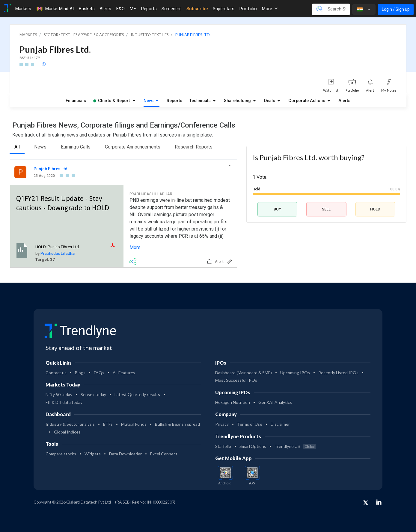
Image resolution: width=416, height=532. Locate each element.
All (17, 147)
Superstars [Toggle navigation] (224, 9)
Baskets (87, 9)
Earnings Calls (76, 147)
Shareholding (238, 101)
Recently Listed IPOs (338, 373)
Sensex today (93, 394)
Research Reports (194, 147)
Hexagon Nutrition (233, 402)
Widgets (93, 454)
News (149, 101)
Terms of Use (250, 424)
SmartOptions (253, 446)
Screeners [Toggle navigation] (172, 9)
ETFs (108, 424)
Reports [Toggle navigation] (149, 9)
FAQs (99, 373)
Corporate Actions (307, 101)
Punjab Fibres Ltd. (51, 169)
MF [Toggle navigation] (133, 9)
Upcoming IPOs (295, 373)
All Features (124, 373)
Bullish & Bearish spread (177, 424)
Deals (270, 101)
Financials (76, 101)
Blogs (80, 373)
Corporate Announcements (133, 147)
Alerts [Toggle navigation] (105, 9)
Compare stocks (61, 454)
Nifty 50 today (59, 394)
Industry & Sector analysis (70, 424)
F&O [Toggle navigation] (120, 9)
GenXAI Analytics (275, 402)
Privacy (222, 424)
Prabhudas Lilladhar (58, 253)
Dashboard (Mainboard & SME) (244, 373)
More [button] (270, 9)
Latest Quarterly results (137, 394)
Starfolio (223, 446)
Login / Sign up (396, 9)
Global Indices (67, 432)
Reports (174, 101)
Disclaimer (280, 424)
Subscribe (197, 9)
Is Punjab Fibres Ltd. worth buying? (309, 157)
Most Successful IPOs (236, 380)
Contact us (56, 373)
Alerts (344, 101)
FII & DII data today (64, 402)
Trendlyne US (295, 446)
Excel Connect (164, 454)
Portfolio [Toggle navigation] (248, 9)
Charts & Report (111, 101)
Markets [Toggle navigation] (23, 9)
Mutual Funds (134, 424)
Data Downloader (125, 454)
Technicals (201, 101)
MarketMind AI (55, 9)
